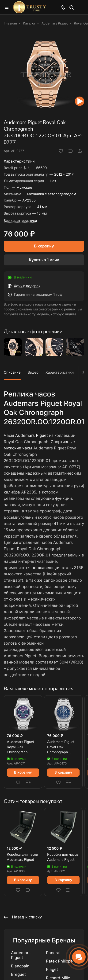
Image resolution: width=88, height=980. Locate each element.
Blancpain (20, 966)
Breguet (18, 974)
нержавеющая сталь (52, 568)
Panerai (53, 953)
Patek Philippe (59, 961)
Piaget (52, 970)
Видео (33, 372)
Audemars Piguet (32, 435)
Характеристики (60, 372)
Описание (12, 372)
